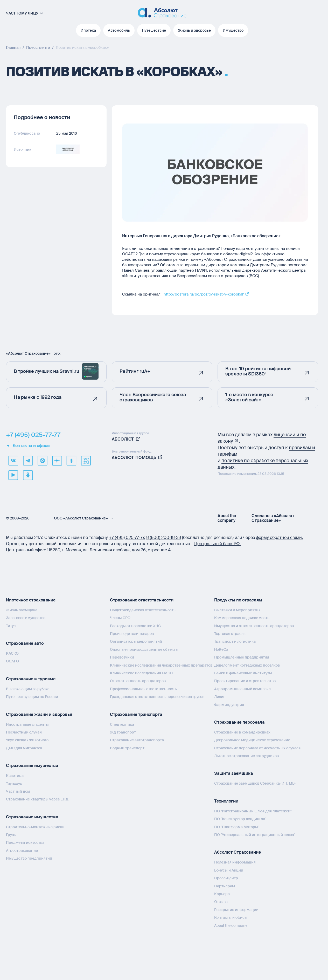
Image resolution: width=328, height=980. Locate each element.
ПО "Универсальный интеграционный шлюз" (255, 835)
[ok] (28, 475)
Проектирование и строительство (245, 681)
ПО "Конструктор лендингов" (240, 819)
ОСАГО (12, 661)
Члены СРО (120, 618)
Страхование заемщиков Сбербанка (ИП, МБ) (255, 783)
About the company (227, 518)
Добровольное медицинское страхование (252, 740)
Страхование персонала (239, 722)
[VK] (13, 461)
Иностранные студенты (27, 724)
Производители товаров (132, 634)
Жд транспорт (123, 732)
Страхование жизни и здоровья (39, 714)
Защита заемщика (233, 773)
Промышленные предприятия (242, 657)
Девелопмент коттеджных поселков (247, 665)
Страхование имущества (32, 766)
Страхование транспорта (136, 714)
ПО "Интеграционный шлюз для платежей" (253, 811)
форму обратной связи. (279, 537)
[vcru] (86, 461)
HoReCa (221, 649)
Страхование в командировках (242, 732)
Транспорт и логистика (235, 641)
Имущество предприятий (29, 858)
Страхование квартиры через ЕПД (37, 799)
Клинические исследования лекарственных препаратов (161, 665)
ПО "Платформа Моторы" (237, 827)
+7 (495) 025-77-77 (33, 435)
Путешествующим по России (32, 697)
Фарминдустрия (229, 705)
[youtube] (13, 475)
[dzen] (57, 461)
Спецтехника (122, 724)
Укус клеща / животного (27, 740)
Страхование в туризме (31, 679)
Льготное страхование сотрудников (246, 756)
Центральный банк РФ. (217, 544)
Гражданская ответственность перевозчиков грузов (157, 697)
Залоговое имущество (26, 618)
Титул (11, 626)
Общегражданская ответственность (143, 610)
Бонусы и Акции (229, 870)
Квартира (15, 776)
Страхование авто (25, 643)
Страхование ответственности (142, 600)
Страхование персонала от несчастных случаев (257, 748)
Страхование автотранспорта (137, 740)
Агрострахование (22, 851)
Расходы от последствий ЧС (135, 626)
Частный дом (18, 791)
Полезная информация (235, 862)
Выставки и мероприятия (237, 610)
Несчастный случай (24, 732)
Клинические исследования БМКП (141, 673)
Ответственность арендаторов (138, 681)
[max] (42, 461)
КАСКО (12, 653)
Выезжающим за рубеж (27, 689)
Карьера (222, 894)
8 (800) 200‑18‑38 (164, 537)
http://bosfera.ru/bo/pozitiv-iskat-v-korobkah (204, 294)
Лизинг (221, 697)
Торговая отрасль (230, 634)
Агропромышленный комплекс (242, 689)
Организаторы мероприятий (136, 641)
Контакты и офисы (28, 446)
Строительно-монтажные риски (35, 827)
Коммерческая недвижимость (242, 618)
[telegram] (28, 461)
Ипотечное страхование (31, 600)
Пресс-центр (226, 878)
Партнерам (225, 886)
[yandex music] (71, 461)
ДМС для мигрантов (24, 748)
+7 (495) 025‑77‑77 (127, 537)
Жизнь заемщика (22, 610)
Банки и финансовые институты (243, 673)
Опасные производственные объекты (144, 649)
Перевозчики (122, 657)
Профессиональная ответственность (143, 689)
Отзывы (221, 902)
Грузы (11, 835)
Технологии (226, 801)
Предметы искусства (25, 842)
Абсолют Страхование (238, 852)
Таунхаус (14, 784)
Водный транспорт (127, 748)
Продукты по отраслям (238, 600)
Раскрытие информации (236, 910)
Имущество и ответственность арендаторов (254, 626)
